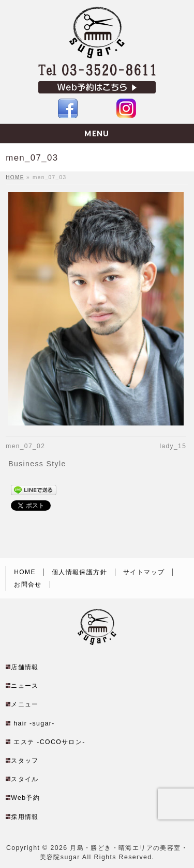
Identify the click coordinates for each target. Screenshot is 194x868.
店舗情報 (25, 653)
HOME (25, 558)
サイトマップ (144, 558)
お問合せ (28, 571)
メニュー (25, 690)
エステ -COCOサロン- (49, 728)
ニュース (25, 672)
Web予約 (25, 784)
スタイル (25, 765)
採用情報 (25, 803)
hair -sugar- (34, 709)
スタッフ (25, 747)
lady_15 (173, 446)
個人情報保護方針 (79, 558)
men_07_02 (25, 446)
